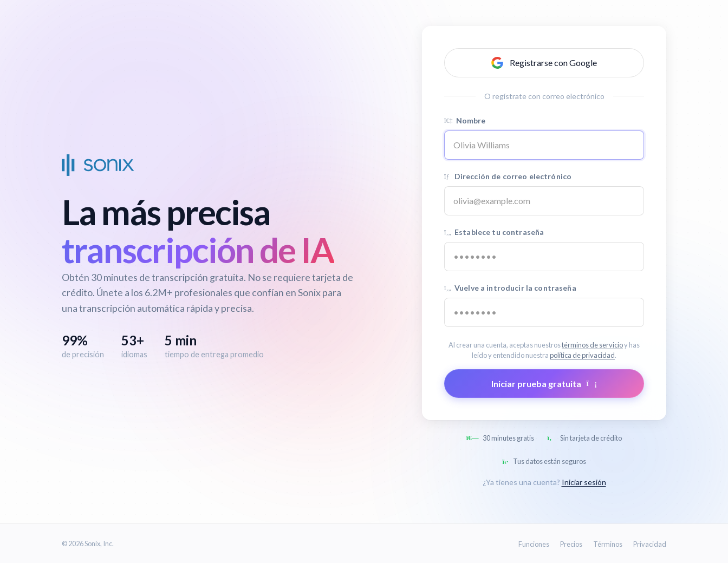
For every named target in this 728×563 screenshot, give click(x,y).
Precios (571, 544)
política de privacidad (582, 355)
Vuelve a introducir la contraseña (510, 288)
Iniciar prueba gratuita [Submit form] (544, 384)
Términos (608, 544)
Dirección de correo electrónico (508, 176)
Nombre (465, 120)
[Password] (544, 257)
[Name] (544, 145)
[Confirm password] (544, 312)
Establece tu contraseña (494, 232)
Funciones (534, 544)
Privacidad (650, 544)
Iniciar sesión (584, 482)
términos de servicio (592, 345)
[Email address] (544, 201)
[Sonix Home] (98, 165)
